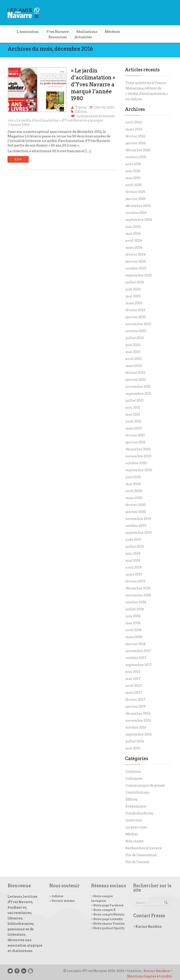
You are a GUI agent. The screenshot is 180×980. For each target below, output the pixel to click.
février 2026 (135, 136)
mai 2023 (133, 296)
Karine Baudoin (148, 927)
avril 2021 (134, 421)
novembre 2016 (138, 720)
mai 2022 (133, 352)
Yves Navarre (58, 32)
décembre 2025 (138, 150)
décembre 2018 (138, 588)
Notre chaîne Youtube (108, 924)
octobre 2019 (136, 526)
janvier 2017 (136, 707)
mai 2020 (133, 484)
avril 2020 (134, 491)
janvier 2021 (135, 442)
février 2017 (135, 700)
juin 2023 (133, 289)
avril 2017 (134, 686)
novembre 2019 (138, 519)
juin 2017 (133, 672)
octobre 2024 (136, 213)
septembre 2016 (139, 734)
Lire (18, 159)
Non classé (135, 841)
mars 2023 (134, 303)
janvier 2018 (136, 644)
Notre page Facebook (107, 905)
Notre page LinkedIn (107, 919)
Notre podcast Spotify (108, 928)
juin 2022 (133, 345)
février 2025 (135, 192)
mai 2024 (133, 234)
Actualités (83, 37)
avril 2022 (134, 359)
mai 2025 (133, 178)
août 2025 (133, 164)
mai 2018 (133, 623)
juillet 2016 (135, 741)
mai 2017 (133, 679)
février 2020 (136, 505)
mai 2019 (133, 561)
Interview (134, 820)
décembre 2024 (138, 206)
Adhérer (56, 896)
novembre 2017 (138, 651)
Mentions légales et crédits (150, 976)
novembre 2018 (138, 595)
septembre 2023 (139, 275)
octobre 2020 (136, 463)
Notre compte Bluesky (108, 914)
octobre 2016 (136, 727)
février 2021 (135, 435)
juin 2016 (133, 748)
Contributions (137, 792)
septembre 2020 (139, 470)
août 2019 (133, 540)
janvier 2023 (136, 317)
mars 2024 (134, 248)
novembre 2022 (138, 324)
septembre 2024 (139, 220)
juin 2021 (133, 408)
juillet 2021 (135, 401)
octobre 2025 (136, 157)
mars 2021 (134, 428)
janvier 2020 (136, 512)
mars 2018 (134, 637)
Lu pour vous (136, 827)
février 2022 (135, 373)
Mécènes (112, 32)
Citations (133, 772)
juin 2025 (133, 171)
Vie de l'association (141, 855)
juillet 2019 (135, 547)
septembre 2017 (139, 665)
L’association (28, 32)
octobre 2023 (136, 268)
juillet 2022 (135, 338)
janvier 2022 (136, 380)
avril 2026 (134, 122)
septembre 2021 (139, 394)
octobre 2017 (136, 658)
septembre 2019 (139, 533)
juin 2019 (133, 554)
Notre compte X (103, 910)
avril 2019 (134, 567)
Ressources (58, 37)
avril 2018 (134, 630)
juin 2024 (133, 227)
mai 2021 (133, 414)
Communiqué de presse (145, 785)
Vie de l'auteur (137, 862)
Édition (81, 112)
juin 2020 (133, 477)
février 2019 (135, 581)
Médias (132, 834)
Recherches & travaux (144, 848)
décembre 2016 (138, 714)
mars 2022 (134, 366)
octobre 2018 (136, 602)
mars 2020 (134, 498)
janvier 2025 (136, 199)
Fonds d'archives (139, 813)
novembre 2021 (138, 387)
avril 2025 (134, 185)
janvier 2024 (136, 261)
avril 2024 (134, 241)
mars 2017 (134, 693)
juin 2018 (133, 616)
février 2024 (136, 255)
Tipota (81, 107)
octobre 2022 (136, 331)
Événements (136, 806)
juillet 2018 (135, 609)
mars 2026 (134, 129)
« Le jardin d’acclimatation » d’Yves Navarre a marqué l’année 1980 (93, 84)
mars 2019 (134, 574)
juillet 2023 (135, 282)
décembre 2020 (138, 449)
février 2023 (135, 310)
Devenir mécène (62, 901)
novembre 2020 (139, 456)
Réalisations (87, 32)
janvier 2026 (136, 143)
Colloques (134, 779)
